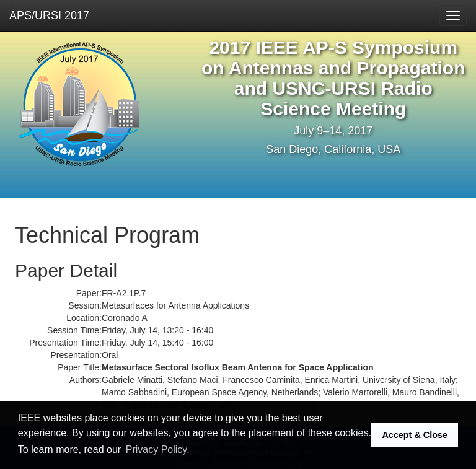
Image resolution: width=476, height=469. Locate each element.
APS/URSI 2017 (49, 15)
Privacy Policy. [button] (158, 449)
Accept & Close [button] (415, 435)
